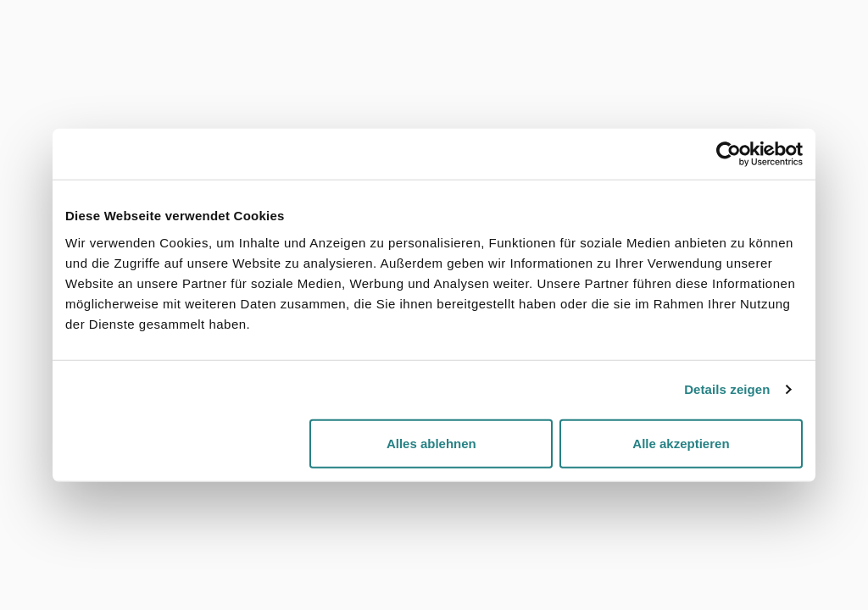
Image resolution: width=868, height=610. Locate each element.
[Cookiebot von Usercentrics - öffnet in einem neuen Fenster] (729, 154)
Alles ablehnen (431, 443)
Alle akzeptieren (681, 443)
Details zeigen (727, 389)
